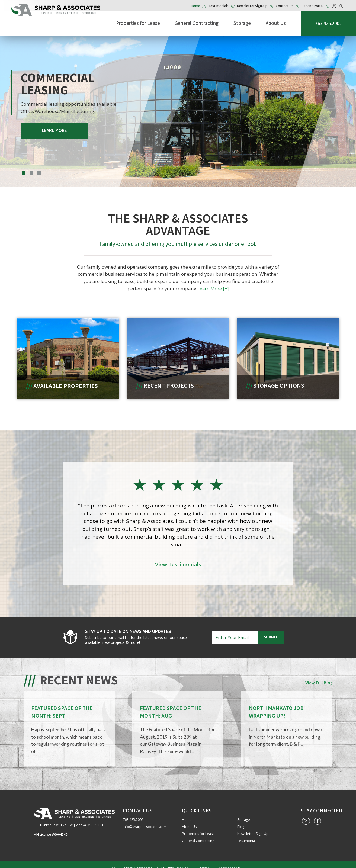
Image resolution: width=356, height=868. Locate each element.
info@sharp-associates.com (145, 821)
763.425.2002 (328, 23)
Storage (252, 23)
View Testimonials (178, 561)
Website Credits (229, 862)
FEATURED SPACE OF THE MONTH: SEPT (62, 707)
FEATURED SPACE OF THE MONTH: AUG (171, 707)
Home (195, 6)
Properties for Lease (157, 23)
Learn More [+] (204, 287)
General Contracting (211, 23)
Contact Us (285, 6)
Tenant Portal (313, 6)
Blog (241, 821)
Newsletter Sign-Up (252, 6)
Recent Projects (168, 384)
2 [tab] (31, 173)
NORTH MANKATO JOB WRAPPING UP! (276, 707)
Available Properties (65, 384)
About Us (281, 23)
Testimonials (219, 6)
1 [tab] (23, 173)
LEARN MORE (51, 130)
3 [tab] (39, 173)
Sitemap (203, 862)
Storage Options (279, 384)
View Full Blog (319, 678)
